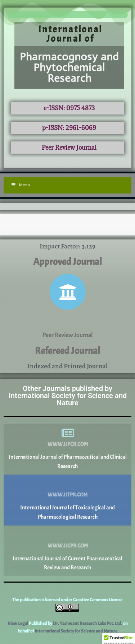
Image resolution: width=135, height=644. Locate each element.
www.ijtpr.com (67, 495)
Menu (21, 185)
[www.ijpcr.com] (68, 433)
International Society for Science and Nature (76, 631)
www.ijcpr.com (68, 546)
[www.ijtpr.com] (68, 484)
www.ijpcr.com (68, 444)
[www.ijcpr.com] (68, 535)
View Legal (18, 624)
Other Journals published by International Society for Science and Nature (68, 396)
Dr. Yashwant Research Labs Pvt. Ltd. (88, 624)
